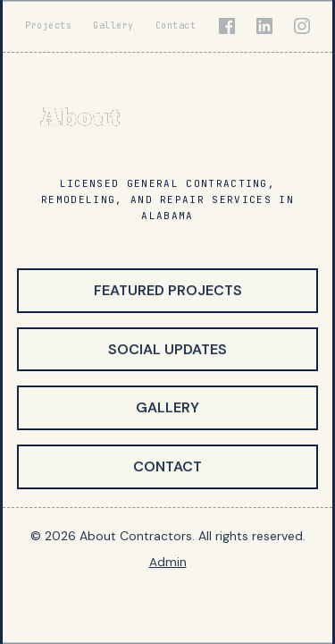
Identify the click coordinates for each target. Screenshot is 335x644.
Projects (48, 25)
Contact (176, 25)
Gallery (113, 25)
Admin (168, 562)
